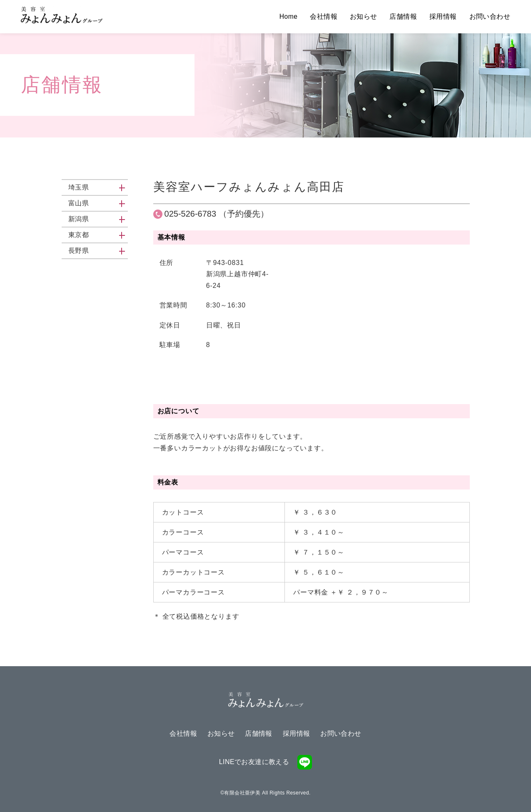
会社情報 (324, 16)
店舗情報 (403, 16)
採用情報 (443, 16)
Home (288, 16)
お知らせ (364, 16)
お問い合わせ (490, 16)
